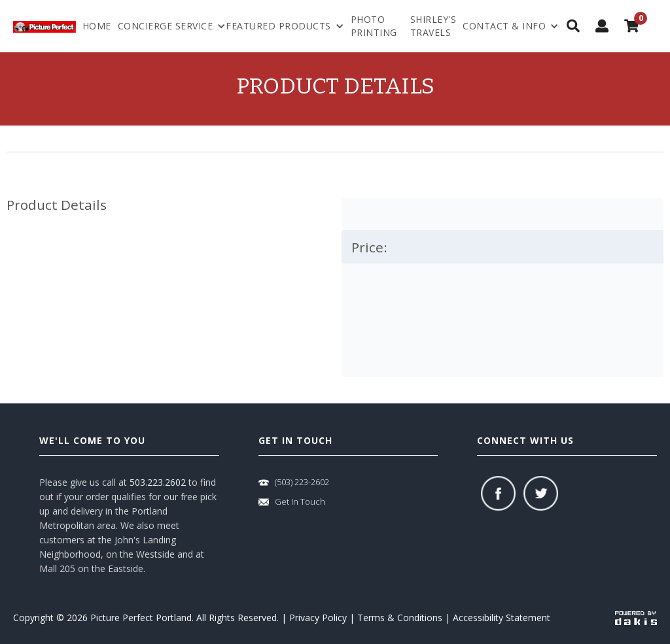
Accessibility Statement (502, 618)
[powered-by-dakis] (636, 618)
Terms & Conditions (400, 618)
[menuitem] (511, 26)
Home (97, 26)
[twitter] (541, 493)
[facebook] (498, 493)
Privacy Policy (318, 618)
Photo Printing (374, 26)
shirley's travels (433, 26)
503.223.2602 (158, 482)
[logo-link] (44, 26)
